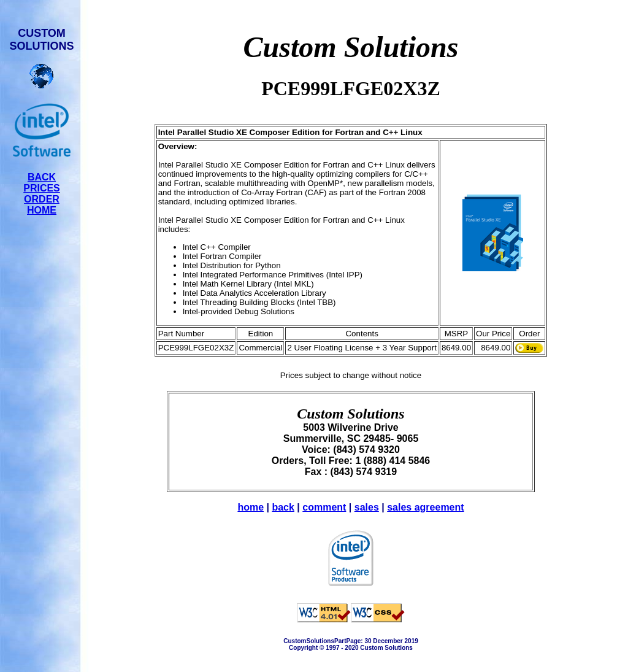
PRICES (42, 188)
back (283, 507)
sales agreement (425, 507)
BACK (42, 177)
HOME (42, 210)
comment (324, 507)
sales (367, 507)
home (251, 507)
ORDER (42, 199)
